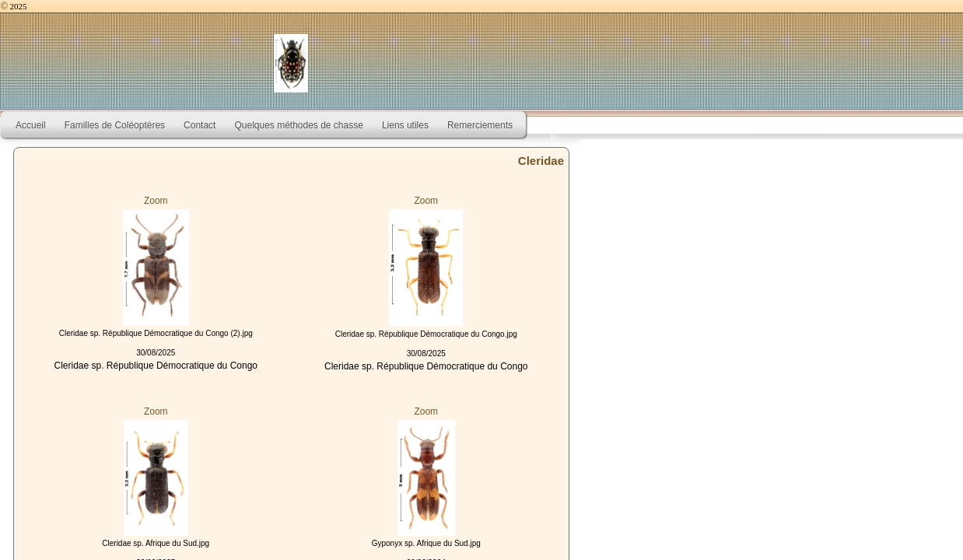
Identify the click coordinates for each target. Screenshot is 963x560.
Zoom (156, 201)
